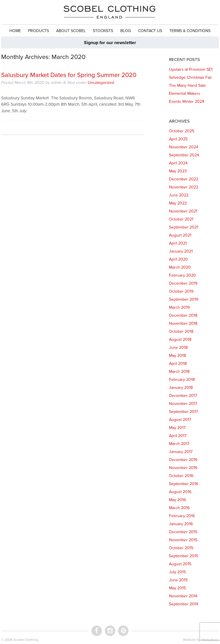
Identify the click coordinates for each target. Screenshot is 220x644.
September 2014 (184, 604)
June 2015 (178, 580)
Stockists (103, 31)
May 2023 (178, 171)
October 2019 (181, 291)
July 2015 (177, 572)
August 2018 (180, 339)
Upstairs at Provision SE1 (191, 69)
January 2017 (181, 452)
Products (39, 31)
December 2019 (183, 283)
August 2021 (180, 235)
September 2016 (184, 484)
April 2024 (178, 163)
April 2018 (178, 364)
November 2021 (183, 211)
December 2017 (183, 396)
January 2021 (181, 251)
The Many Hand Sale (187, 85)
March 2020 (180, 267)
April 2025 (178, 139)
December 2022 (184, 179)
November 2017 (183, 404)
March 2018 (179, 372)
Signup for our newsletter (110, 43)
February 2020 (182, 275)
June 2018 (178, 347)
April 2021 (178, 243)
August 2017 (180, 420)
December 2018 (183, 315)
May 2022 (178, 203)
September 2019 (184, 299)
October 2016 (181, 476)
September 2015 (184, 556)
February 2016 (182, 516)
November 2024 (184, 147)
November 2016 (183, 468)
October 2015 (181, 548)
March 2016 (179, 508)
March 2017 (179, 444)
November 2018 (183, 323)
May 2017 (177, 428)
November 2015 (183, 540)
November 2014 (183, 596)
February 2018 (182, 380)
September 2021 (184, 227)
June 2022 (179, 195)
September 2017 (183, 412)
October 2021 (181, 219)
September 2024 (184, 155)
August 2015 (180, 564)
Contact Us (150, 31)
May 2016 (177, 500)
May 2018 (177, 356)
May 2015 (177, 588)
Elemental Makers (185, 93)
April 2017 (178, 436)
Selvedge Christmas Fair (190, 77)
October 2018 (181, 331)
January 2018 (181, 388)
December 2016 (183, 460)
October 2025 (182, 131)
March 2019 (179, 307)
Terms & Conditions (190, 31)
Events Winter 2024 (187, 102)
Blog (126, 31)
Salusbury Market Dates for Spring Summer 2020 (69, 75)
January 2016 (181, 524)
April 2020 (178, 259)
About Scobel (71, 31)
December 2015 (183, 532)
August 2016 (180, 492)
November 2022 (184, 187)
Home (15, 31)
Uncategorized (101, 83)
